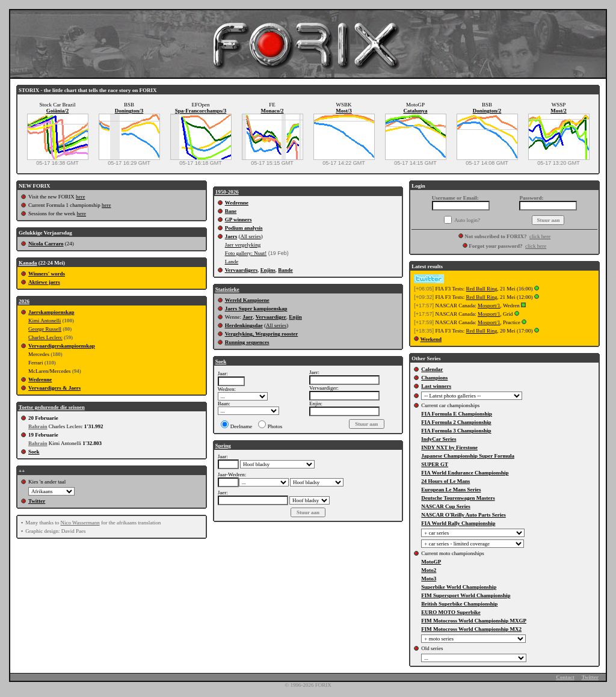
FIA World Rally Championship (458, 523)
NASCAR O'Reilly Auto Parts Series (464, 515)
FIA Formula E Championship (457, 414)
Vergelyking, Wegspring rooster (262, 334)
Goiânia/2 (58, 111)
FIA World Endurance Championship (465, 473)
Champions (434, 378)
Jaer (248, 317)
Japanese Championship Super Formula (468, 456)
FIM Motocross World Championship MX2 (471, 629)
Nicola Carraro (46, 244)
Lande (232, 262)
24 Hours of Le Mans (445, 481)
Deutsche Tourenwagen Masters (458, 498)
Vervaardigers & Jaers (54, 388)
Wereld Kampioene (247, 300)
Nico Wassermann (80, 523)
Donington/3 (129, 111)
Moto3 (429, 579)
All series (250, 236)
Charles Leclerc (45, 337)
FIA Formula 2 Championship (456, 422)
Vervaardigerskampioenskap (62, 346)
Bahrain (38, 426)
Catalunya (415, 111)
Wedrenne (40, 379)
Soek (34, 452)
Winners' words (47, 274)
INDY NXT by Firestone (449, 447)
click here (540, 236)
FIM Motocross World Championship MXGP (474, 621)
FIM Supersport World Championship (466, 595)
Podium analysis (244, 228)
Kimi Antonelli (45, 321)
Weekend (431, 339)
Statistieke (227, 289)
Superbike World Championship (459, 587)
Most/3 (344, 111)
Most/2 (559, 111)
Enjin (295, 317)
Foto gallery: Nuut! (246, 253)
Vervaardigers (242, 270)
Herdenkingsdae (244, 325)
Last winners (436, 386)
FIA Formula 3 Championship (456, 431)
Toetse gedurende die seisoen (52, 407)
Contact (565, 677)
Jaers (231, 236)
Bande (285, 270)
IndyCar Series (439, 439)
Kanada (28, 263)
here (81, 197)
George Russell (45, 329)
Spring (223, 446)
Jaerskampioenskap (51, 312)
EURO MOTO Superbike (451, 612)
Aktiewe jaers (44, 282)
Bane (231, 211)
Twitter (37, 501)
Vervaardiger (271, 317)
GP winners (239, 220)
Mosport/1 (489, 306)
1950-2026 (227, 192)
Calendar (432, 369)
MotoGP (431, 562)
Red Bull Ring (482, 289)
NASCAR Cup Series (446, 506)
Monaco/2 (273, 111)
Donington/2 (487, 111)
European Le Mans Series (451, 490)
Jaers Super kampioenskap (256, 309)
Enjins (268, 270)
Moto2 (429, 570)
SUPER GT (435, 464)
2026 (24, 301)
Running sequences (247, 342)
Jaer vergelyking (243, 245)
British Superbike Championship (459, 604)
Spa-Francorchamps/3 (201, 111)
